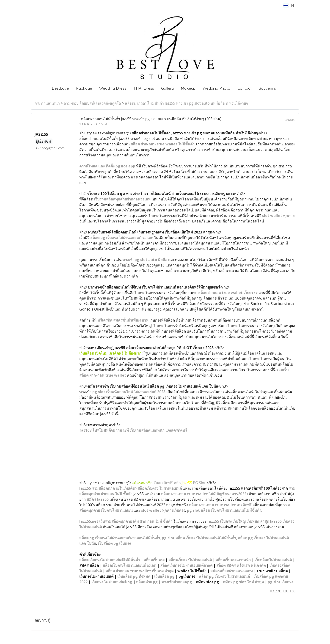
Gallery (167, 88)
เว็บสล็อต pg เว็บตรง (114, 543)
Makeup (188, 88)
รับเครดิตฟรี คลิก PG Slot (169, 483)
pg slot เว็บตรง (280, 582)
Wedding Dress (113, 88)
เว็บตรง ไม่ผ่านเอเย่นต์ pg (112, 582)
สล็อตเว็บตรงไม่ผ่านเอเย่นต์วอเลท (129, 565)
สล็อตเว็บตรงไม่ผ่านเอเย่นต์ (190, 560)
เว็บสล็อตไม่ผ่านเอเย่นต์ (273, 560)
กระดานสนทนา (47, 103)
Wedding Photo (216, 88)
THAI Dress (144, 88)
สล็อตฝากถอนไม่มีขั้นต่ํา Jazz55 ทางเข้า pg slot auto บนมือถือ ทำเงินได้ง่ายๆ (186, 103)
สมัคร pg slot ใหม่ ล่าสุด (243, 582)
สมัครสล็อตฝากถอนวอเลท (232, 571)
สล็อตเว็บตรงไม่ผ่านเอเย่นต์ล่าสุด (186, 565)
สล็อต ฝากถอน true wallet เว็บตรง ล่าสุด (140, 571)
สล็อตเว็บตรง (154, 560)
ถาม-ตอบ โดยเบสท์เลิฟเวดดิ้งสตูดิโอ (92, 103)
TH (289, 6)
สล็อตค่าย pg (147, 582)
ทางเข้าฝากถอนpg (177, 582)
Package (84, 88)
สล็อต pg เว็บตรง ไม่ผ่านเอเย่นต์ (224, 576)
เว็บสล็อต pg (164, 576)
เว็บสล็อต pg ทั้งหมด (134, 576)
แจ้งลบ (290, 119)
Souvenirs (267, 88)
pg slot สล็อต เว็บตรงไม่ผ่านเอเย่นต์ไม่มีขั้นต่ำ (199, 538)
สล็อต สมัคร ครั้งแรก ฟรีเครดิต (241, 565)
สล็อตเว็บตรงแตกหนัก (233, 560)
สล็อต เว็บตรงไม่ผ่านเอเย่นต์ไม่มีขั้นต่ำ (110, 560)
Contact (245, 88)
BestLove (60, 88)
